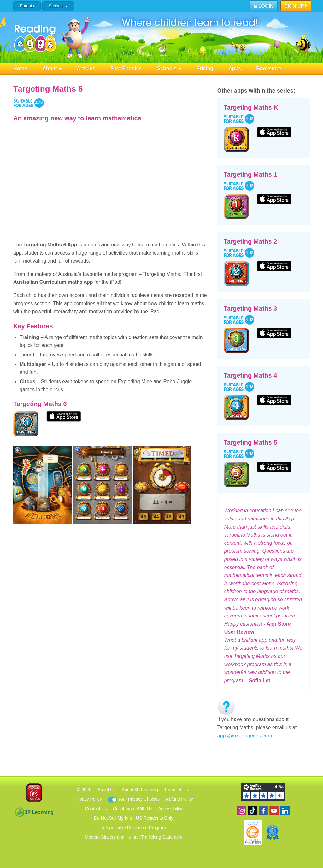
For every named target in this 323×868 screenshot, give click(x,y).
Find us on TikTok (253, 811)
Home (20, 68)
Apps (235, 68)
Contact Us (96, 809)
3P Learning (34, 812)
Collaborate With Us (133, 809)
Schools (58, 6)
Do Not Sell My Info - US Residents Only (134, 818)
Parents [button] (27, 6)
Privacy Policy (88, 799)
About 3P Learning (140, 790)
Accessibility (170, 809)
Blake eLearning (34, 793)
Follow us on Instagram (242, 811)
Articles (86, 68)
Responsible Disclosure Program (134, 828)
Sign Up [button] (296, 6)
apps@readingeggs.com (245, 736)
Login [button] (264, 6)
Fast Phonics (126, 68)
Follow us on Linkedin (285, 811)
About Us (107, 790)
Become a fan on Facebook (263, 811)
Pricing (205, 68)
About (52, 68)
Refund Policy (179, 799)
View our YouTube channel (274, 811)
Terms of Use (177, 790)
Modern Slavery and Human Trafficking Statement (134, 837)
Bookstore (269, 68)
